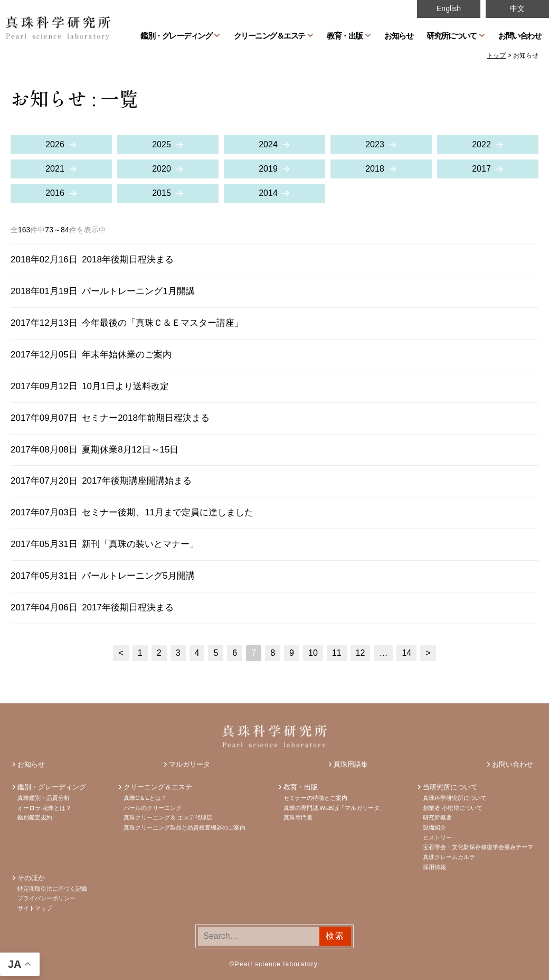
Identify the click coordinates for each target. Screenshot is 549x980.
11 (337, 653)
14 (406, 653)
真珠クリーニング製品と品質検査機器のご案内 (184, 827)
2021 (55, 169)
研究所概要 (437, 817)
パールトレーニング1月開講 (138, 291)
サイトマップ (35, 908)
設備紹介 (434, 827)
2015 (162, 193)
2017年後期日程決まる (128, 607)
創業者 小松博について (453, 808)
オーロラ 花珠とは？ (44, 808)
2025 (162, 144)
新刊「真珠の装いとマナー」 (140, 544)
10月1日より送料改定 (125, 386)
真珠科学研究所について (455, 798)
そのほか (31, 878)
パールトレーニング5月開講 (138, 576)
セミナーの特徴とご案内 (315, 798)
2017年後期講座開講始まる (137, 481)
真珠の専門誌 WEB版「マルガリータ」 (334, 808)
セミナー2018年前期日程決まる (146, 418)
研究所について (452, 35)
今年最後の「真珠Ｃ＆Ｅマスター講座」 (163, 323)
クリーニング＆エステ (269, 35)
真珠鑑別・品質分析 (44, 798)
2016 (55, 193)
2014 (268, 193)
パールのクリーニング (153, 808)
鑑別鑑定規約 (35, 817)
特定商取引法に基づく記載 (52, 889)
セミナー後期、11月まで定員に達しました (168, 512)
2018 (375, 169)
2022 (481, 144)
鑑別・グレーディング (176, 35)
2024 (268, 144)
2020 (162, 169)
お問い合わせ (520, 35)
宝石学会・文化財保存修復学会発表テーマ (478, 847)
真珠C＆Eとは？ (145, 798)
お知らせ (399, 35)
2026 (55, 144)
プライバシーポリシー (46, 898)
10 (313, 653)
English (449, 8)
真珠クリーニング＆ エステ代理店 (168, 817)
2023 (375, 144)
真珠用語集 (351, 764)
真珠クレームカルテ (449, 857)
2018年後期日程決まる (128, 260)
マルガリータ (190, 764)
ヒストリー (437, 837)
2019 (268, 169)
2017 (481, 169)
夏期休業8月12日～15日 (130, 450)
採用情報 (434, 867)
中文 (517, 8)
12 (361, 653)
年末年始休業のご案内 (127, 355)
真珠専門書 (298, 817)
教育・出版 (345, 35)
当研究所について (450, 787)
